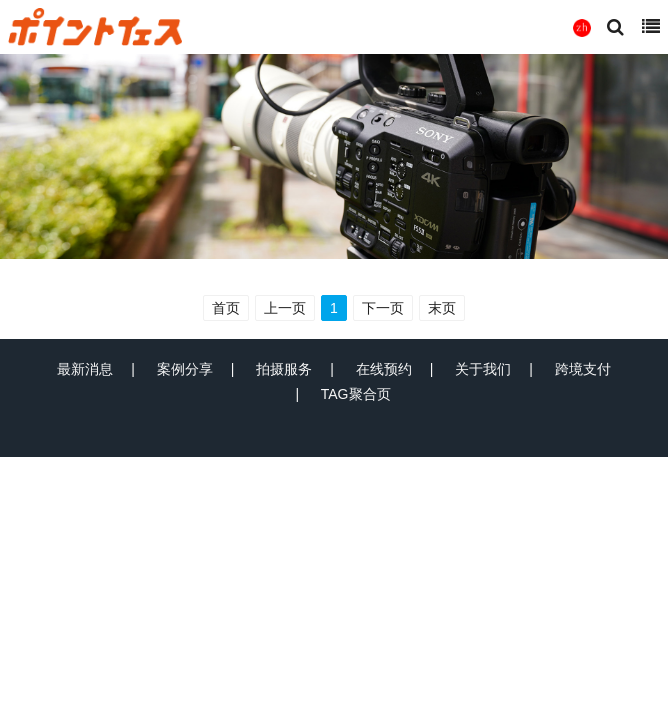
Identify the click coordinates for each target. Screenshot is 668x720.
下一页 (383, 308)
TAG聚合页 (356, 394)
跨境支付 (583, 369)
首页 (226, 308)
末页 (442, 308)
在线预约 (384, 369)
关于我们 (483, 369)
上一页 (285, 308)
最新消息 (85, 369)
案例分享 (185, 369)
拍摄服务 (284, 369)
